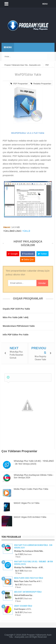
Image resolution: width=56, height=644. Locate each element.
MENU (45, 4)
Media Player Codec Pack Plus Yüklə (31, 489)
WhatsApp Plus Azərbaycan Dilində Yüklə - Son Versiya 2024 (33, 546)
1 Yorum (18, 557)
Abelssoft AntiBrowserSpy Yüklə (28, 592)
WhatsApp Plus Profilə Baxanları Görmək (16, 355)
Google (13, 254)
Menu (8, 47)
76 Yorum (18, 573)
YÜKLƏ (26, 231)
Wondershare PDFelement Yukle (19, 326)
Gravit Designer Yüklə (23, 606)
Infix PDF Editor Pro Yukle (16, 335)
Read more (28, 554)
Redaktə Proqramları (41, 84)
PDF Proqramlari (19, 84)
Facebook (28, 254)
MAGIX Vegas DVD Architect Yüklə (30, 517)
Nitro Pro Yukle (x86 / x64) (16, 317)
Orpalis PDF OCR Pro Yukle (16, 309)
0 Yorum (18, 587)
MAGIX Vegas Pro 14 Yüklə (27, 503)
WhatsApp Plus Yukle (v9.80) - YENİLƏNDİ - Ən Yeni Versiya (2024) (34, 563)
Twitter (42, 254)
